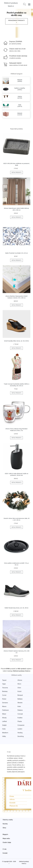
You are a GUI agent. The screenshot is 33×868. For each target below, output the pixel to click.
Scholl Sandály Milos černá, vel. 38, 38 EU (16, 341)
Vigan (4, 684)
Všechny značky (8, 820)
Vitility (4, 736)
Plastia (20, 721)
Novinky (5, 824)
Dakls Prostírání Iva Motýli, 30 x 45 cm (17, 253)
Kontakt (5, 853)
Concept (20, 714)
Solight (4, 725)
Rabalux (20, 710)
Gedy (4, 729)
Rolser (4, 699)
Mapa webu (6, 838)
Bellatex (20, 699)
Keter (19, 706)
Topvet (4, 680)
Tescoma (5, 688)
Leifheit (4, 721)
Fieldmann (5, 710)
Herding (20, 733)
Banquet (20, 695)
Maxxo (4, 706)
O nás (5, 849)
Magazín (5, 834)
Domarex (5, 703)
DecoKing (21, 736)
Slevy (4, 828)
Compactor (21, 725)
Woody (4, 718)
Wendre (20, 703)
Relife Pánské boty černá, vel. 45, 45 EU (16, 608)
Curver (4, 695)
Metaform (5, 733)
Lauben (20, 729)
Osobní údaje (7, 842)
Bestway (5, 691)
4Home (20, 680)
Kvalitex (20, 718)
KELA (19, 684)
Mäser (4, 714)
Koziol (19, 691)
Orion (19, 688)
